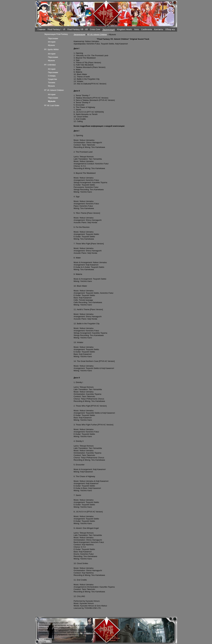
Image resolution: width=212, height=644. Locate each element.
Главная (41, 29)
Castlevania (147, 29)
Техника (52, 83)
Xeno (137, 29)
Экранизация (109, 29)
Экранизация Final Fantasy (56, 34)
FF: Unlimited (50, 65)
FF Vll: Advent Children (97, 34)
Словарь (52, 76)
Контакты (159, 29)
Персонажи (53, 38)
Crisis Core (95, 29)
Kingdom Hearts (124, 29)
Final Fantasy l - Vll (56, 29)
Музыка (51, 45)
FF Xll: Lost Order (52, 105)
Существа (52, 79)
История (52, 42)
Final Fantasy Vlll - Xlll (78, 29)
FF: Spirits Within (51, 49)
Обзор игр (170, 29)
